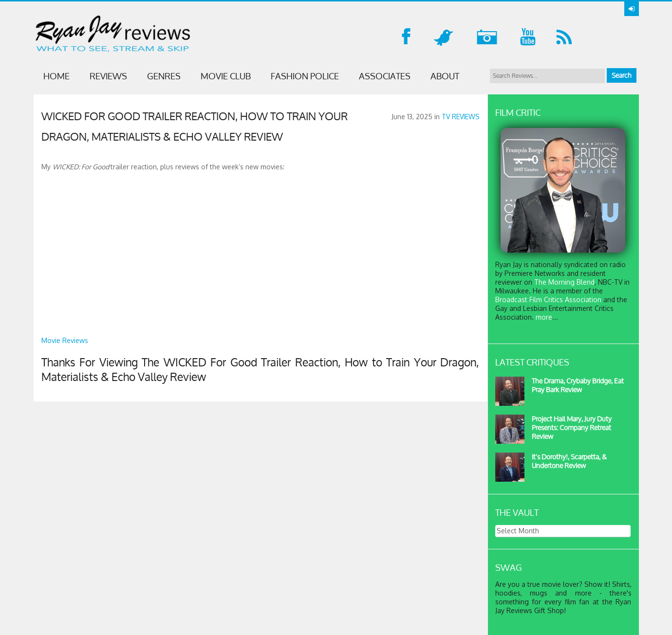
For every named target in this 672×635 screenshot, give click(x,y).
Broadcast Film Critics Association (548, 299)
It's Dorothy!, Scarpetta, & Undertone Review (569, 461)
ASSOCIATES (385, 76)
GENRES (164, 76)
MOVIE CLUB (226, 76)
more (544, 317)
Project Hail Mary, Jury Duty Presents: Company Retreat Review (572, 427)
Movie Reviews (65, 340)
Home (56, 76)
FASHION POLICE (305, 76)
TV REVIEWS (461, 117)
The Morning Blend (564, 282)
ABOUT (445, 76)
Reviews (108, 76)
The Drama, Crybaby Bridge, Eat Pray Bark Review (578, 385)
